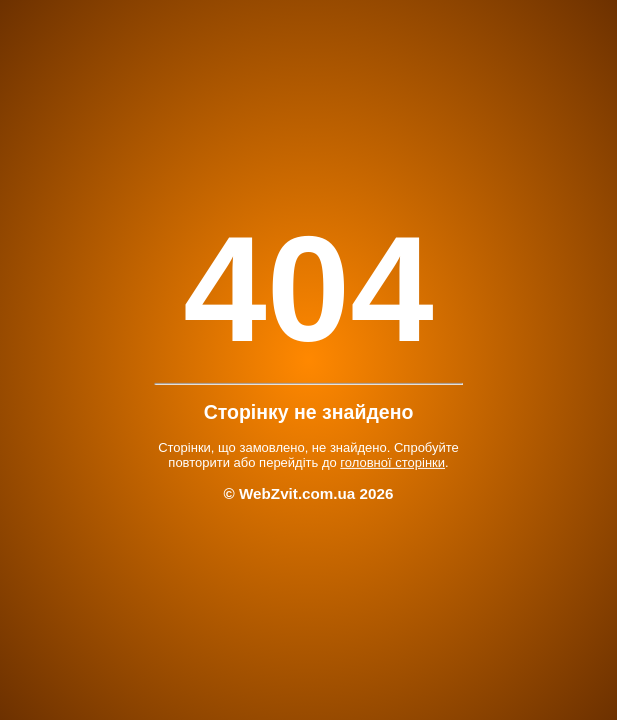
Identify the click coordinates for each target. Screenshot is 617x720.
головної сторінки (392, 462)
